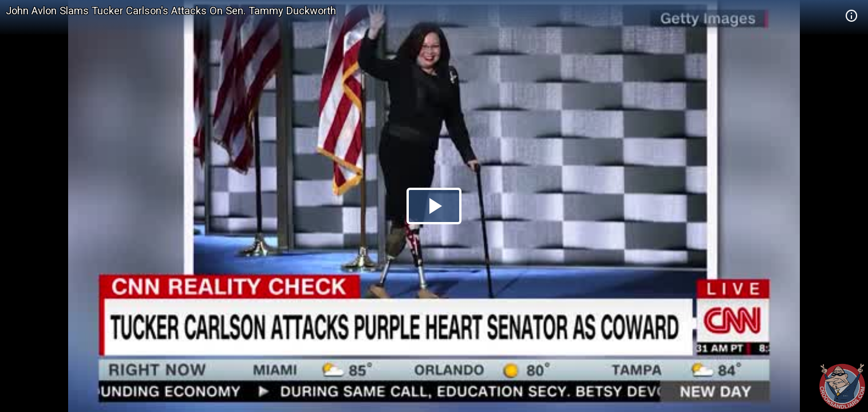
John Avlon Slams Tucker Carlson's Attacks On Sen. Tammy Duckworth (171, 11)
